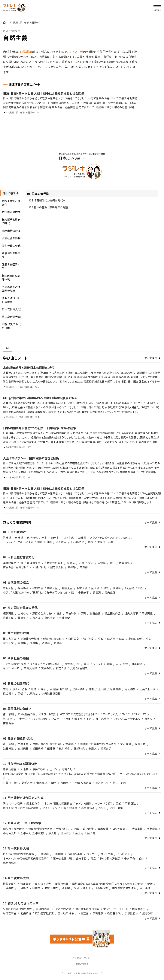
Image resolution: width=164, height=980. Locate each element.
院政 (100, 639)
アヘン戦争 (16, 803)
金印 (91, 563)
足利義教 (130, 689)
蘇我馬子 (23, 588)
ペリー (99, 803)
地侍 (34, 689)
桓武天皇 (8, 613)
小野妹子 (83, 592)
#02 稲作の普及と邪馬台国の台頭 (48, 207)
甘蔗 (15, 783)
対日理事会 (10, 913)
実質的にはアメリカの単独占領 (53, 909)
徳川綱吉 (64, 748)
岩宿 (91, 542)
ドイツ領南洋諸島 (110, 858)
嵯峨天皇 (8, 618)
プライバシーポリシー (82, 958)
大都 (109, 664)
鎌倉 (59, 613)
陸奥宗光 (152, 829)
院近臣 (111, 639)
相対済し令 (102, 783)
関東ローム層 (105, 542)
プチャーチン (50, 808)
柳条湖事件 (10, 884)
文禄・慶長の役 (26, 714)
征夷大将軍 (131, 613)
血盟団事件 (51, 888)
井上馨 (75, 829)
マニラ (55, 719)
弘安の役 (61, 668)
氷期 (45, 538)
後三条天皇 (10, 639)
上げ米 (54, 769)
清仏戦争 (66, 833)
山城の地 (23, 613)
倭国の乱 (124, 563)
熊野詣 (22, 643)
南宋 (86, 664)
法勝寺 (46, 643)
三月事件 (8, 888)
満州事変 (26, 884)
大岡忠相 (66, 783)
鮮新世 (7, 538)
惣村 (6, 689)
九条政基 (32, 693)
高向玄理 (110, 592)
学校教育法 (131, 913)
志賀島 (102, 563)
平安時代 (71, 613)
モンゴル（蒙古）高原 (15, 664)
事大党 (53, 833)
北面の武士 (135, 639)
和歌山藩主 (10, 769)
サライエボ (107, 854)
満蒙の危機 (62, 884)
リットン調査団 (82, 888)
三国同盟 (58, 854)
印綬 (82, 563)
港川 (49, 542)
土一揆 (102, 689)
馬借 (20, 693)
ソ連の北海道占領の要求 (17, 909)
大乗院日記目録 (51, 693)
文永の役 (46, 668)
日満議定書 (101, 888)
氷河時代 (32, 538)
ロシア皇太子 (120, 829)
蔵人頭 (36, 618)
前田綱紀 (38, 748)
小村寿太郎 (10, 833)
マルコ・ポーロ (11, 668)
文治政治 (126, 744)
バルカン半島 (75, 854)
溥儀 (150, 884)
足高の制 (67, 769)
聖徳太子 (82, 588)
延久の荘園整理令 (54, 639)
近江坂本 (8, 693)
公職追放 (98, 913)
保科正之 (140, 744)
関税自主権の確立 (14, 829)
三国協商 (43, 854)
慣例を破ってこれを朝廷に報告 (21, 808)
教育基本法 (114, 913)
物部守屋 (38, 588)
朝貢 (125, 664)
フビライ (98, 664)
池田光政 (8, 748)
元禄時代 (79, 748)
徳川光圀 (23, 748)
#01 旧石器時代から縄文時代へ (47, 200)
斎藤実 (66, 888)
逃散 (91, 689)
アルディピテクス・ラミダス (18, 542)
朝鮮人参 (27, 783)
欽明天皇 (8, 588)
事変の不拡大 (43, 884)
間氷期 (55, 538)
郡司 (83, 613)
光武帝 (71, 563)
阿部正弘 (130, 803)
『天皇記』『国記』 (134, 588)
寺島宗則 (61, 829)
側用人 (93, 748)
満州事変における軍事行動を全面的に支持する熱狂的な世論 (108, 884)
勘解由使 (95, 613)
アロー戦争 (116, 808)
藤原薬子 (23, 618)
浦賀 (109, 803)
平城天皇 (147, 613)
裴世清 (97, 592)
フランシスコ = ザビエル (127, 719)
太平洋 (23, 719)
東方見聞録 (30, 668)
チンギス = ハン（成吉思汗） (46, 664)
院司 (122, 639)
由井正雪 (23, 744)
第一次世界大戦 (62, 858)
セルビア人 (123, 854)
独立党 (91, 833)
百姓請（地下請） (59, 689)
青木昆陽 (42, 783)
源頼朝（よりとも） (42, 613)
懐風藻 (117, 588)
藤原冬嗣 (50, 618)
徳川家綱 (8, 714)
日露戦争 (26, 52)
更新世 (19, 538)
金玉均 (79, 833)
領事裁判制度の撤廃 (40, 829)
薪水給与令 (33, 803)
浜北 (40, 542)
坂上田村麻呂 (113, 613)
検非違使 (64, 618)
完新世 (82, 538)
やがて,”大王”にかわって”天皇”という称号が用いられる (35, 592)
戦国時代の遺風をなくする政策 (98, 744)
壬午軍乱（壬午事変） (33, 833)
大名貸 (24, 769)
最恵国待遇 (88, 808)
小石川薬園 (119, 783)
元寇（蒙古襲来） (80, 668)
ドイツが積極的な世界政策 (18, 854)
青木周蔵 (103, 829)
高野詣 (34, 643)
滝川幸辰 (145, 888)
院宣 (149, 639)
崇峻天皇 (52, 588)
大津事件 (137, 829)
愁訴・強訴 (79, 689)
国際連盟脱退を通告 (124, 888)
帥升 (112, 563)
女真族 (69, 664)
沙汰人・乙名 (20, 689)
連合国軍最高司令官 (88, 909)
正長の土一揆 (148, 689)
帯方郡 (84, 567)
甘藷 (6, 783)
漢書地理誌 (10, 563)
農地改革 (148, 913)
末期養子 (71, 744)
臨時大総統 (10, 863)
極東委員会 (139, 909)
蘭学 (54, 783)
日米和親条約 (69, 808)
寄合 (43, 689)
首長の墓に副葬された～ (17, 567)
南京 (142, 858)
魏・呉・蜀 (41, 567)
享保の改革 (39, 769)
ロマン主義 (76, 52)
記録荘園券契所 (30, 639)
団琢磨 (36, 888)
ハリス (102, 808)
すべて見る (151, 358)
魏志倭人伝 (57, 567)
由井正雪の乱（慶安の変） (47, 744)
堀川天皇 (88, 639)
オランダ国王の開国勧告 (58, 803)
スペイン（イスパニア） (134, 714)
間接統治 (26, 913)
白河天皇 (74, 639)
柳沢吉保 (106, 748)
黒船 (118, 803)
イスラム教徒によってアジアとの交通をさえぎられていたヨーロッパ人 (79, 714)
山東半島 (81, 858)
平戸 (89, 719)
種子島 (78, 719)
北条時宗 (137, 664)
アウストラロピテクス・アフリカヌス (110, 538)
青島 (93, 858)
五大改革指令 (66, 913)
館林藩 (51, 748)
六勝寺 (58, 643)
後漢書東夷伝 (35, 563)
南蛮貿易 (8, 723)
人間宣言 (83, 913)
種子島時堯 (102, 719)
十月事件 (23, 888)
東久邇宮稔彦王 (44, 913)
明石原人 (61, 542)
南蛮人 (148, 719)
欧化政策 (88, 829)
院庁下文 (8, 643)
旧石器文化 (77, 542)
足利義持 (115, 689)
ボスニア (92, 854)
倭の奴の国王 (55, 563)
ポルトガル (9, 719)
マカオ (67, 719)
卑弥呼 (72, 567)
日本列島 (69, 538)
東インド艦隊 (83, 803)
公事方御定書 (83, 783)
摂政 (106, 588)
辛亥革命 (130, 858)
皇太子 (95, 588)
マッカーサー (111, 909)
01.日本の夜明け (38, 194)
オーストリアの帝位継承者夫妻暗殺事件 (26, 858)
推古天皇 (67, 588)
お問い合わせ (82, 964)
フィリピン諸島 (39, 719)
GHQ (125, 909)
